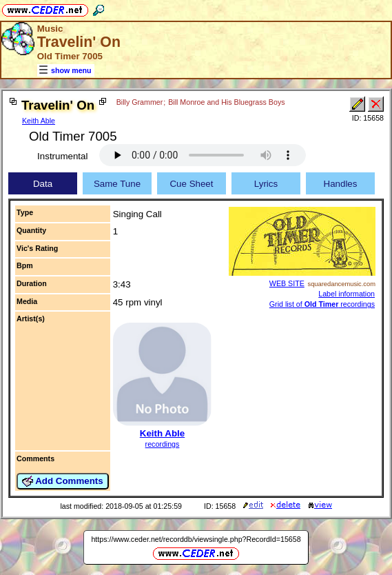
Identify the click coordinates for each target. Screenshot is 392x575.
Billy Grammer (140, 102)
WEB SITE (287, 283)
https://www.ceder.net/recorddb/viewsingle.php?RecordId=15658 (196, 539)
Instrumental (62, 156)
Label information (347, 294)
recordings (163, 444)
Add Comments (63, 481)
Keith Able (39, 121)
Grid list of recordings (322, 304)
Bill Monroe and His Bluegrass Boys (226, 102)
